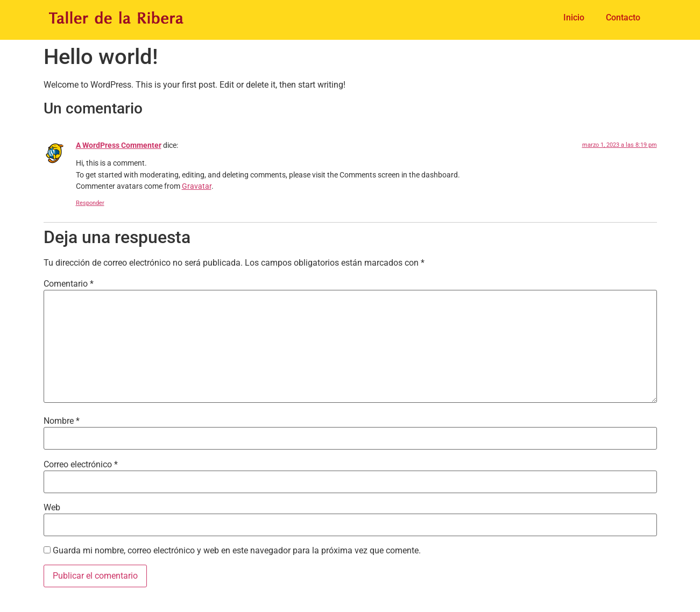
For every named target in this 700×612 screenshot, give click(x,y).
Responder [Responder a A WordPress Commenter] (90, 203)
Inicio (574, 17)
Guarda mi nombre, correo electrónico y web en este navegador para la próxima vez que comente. (237, 551)
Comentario (69, 284)
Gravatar (197, 186)
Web (52, 508)
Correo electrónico (81, 465)
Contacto (623, 17)
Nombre (62, 421)
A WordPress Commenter (119, 145)
